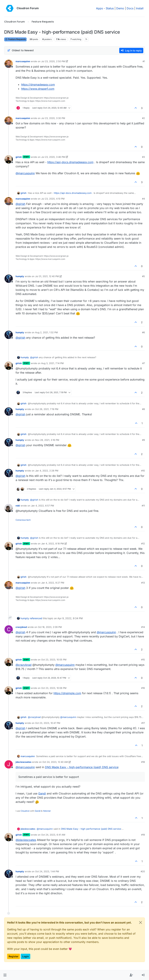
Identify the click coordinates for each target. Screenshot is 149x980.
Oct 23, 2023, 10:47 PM (48, 723)
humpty (20, 276)
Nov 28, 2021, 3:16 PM (47, 440)
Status (110, 8)
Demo (120, 8)
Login (26, 956)
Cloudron (25, 811)
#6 (143, 332)
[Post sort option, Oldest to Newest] (21, 50)
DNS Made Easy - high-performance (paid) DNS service (82, 767)
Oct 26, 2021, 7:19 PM (47, 409)
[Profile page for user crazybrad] (9, 629)
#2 (143, 118)
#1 (144, 61)
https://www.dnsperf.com (38, 89)
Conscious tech (23, 520)
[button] (5, 975)
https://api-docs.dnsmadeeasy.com (70, 162)
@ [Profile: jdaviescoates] (26, 840)
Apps (99, 8)
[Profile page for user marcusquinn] (9, 64)
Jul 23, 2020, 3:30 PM (53, 118)
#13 (143, 583)
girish (19, 157)
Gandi (42, 793)
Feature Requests (15, 39)
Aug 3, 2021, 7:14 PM (52, 363)
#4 (143, 199)
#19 (143, 835)
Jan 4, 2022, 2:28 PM (47, 471)
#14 (143, 627)
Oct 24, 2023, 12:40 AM (55, 762)
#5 (143, 276)
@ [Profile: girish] (20, 204)
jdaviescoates (23, 762)
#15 (143, 660)
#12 (143, 544)
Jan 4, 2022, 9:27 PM (53, 583)
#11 (143, 506)
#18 (143, 762)
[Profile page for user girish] (9, 159)
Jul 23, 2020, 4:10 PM (53, 199)
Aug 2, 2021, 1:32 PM (46, 332)
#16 (143, 688)
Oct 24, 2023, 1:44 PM (47, 871)
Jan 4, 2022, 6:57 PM (42, 506)
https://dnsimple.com (67, 693)
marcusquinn (23, 61)
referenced (36, 618)
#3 (143, 157)
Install (140, 8)
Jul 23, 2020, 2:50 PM (53, 61)
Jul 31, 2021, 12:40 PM (47, 276)
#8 (143, 409)
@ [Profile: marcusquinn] (25, 173)
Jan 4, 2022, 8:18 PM (53, 544)
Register (13, 956)
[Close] (141, 922)
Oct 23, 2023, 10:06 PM (54, 688)
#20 (143, 871)
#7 (144, 363)
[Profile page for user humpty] (9, 279)
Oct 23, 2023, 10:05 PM (54, 660)
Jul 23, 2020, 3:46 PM (53, 157)
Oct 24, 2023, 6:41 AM (53, 835)
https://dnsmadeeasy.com (38, 85)
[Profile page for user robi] (9, 508)
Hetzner (47, 811)
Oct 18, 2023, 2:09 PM (50, 627)
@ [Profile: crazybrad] (24, 665)
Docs (130, 8)
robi (18, 506)
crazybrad (21, 627)
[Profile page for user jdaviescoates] (9, 764)
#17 (143, 723)
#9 (143, 440)
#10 (143, 471)
